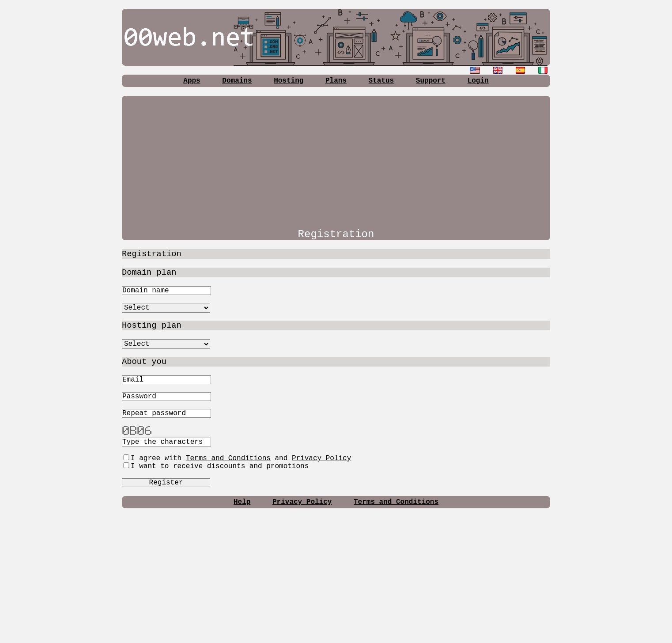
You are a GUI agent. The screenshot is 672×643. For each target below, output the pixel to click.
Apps (192, 81)
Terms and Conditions (228, 458)
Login (478, 81)
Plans (336, 81)
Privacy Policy (321, 458)
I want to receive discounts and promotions (215, 466)
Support (431, 81)
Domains (237, 81)
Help (242, 502)
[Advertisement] (336, 158)
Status (381, 81)
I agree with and (236, 458)
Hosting (289, 81)
